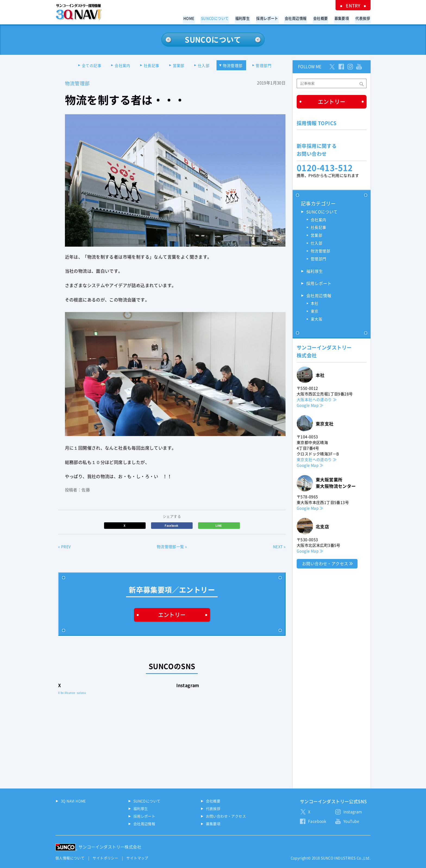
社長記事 (151, 66)
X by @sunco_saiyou (72, 693)
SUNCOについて (222, 18)
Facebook (172, 526)
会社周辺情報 (299, 18)
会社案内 (121, 66)
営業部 (179, 66)
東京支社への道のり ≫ (317, 460)
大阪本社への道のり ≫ (317, 400)
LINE (219, 526)
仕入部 (205, 66)
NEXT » (279, 547)
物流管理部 (234, 66)
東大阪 (316, 320)
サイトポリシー (105, 858)
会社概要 (323, 18)
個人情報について (70, 858)
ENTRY (354, 5)
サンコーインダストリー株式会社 (110, 847)
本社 (314, 304)
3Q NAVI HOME (73, 801)
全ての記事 (89, 66)
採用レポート (272, 18)
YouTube (351, 821)
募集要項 (343, 18)
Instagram (353, 812)
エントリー (172, 615)
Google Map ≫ (310, 406)
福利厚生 (248, 18)
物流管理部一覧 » (172, 547)
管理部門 (267, 66)
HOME (197, 18)
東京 (314, 312)
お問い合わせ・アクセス (325, 564)
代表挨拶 (363, 18)
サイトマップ (137, 858)
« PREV (64, 547)
